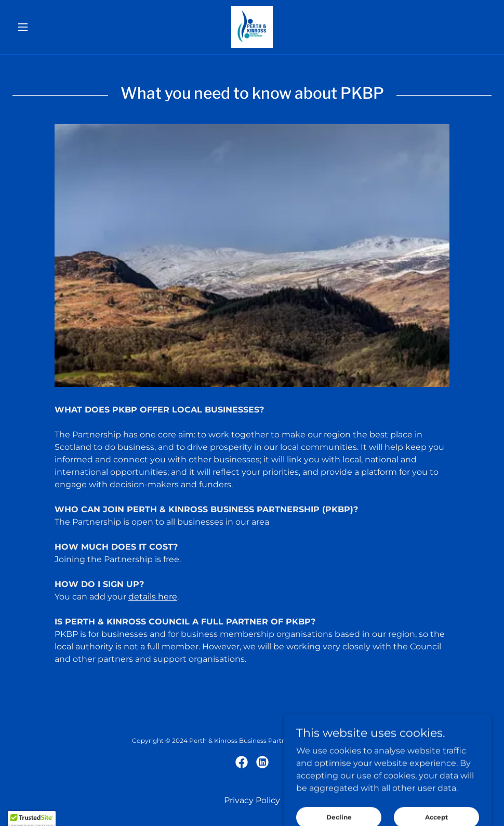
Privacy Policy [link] (252, 800)
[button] (48, 27)
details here (153, 597)
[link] (252, 27)
